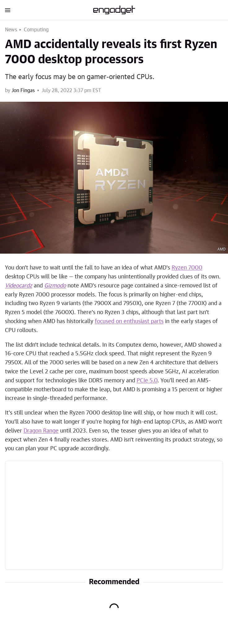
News (11, 30)
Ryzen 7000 (187, 268)
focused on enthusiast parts (129, 322)
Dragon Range (41, 431)
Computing (36, 30)
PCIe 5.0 (147, 381)
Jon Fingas (23, 91)
